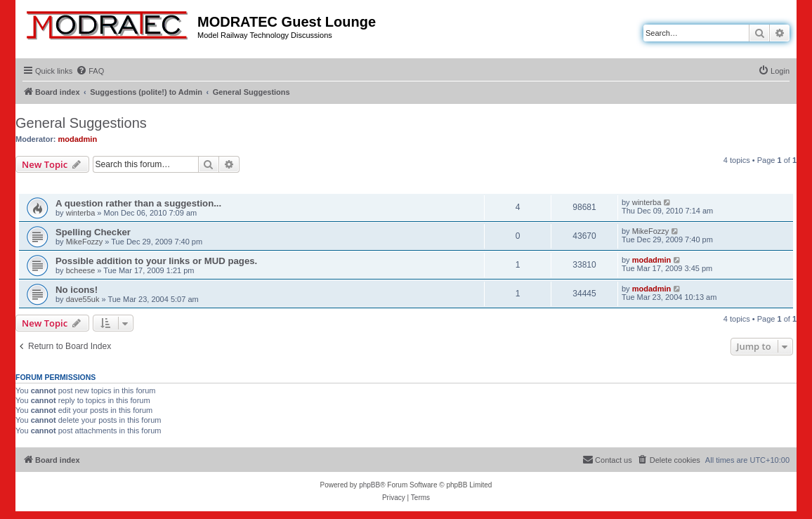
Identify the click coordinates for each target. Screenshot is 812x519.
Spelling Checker (93, 232)
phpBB (369, 485)
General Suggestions (81, 123)
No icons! (77, 290)
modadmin (78, 139)
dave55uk (83, 299)
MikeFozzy (85, 242)
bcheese (81, 270)
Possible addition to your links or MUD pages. (156, 261)
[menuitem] (90, 71)
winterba (81, 213)
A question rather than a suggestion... (138, 203)
